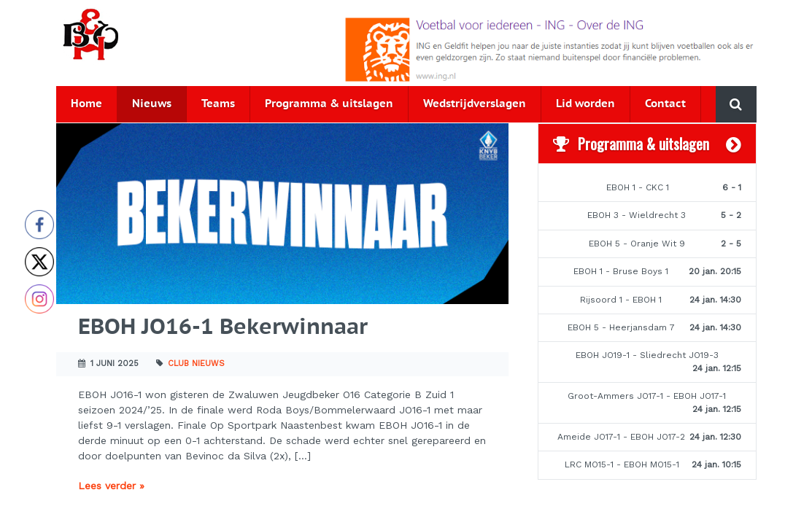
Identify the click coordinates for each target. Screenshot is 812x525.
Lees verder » (111, 486)
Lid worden (585, 104)
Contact (665, 104)
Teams (218, 104)
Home (86, 104)
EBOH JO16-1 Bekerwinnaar (223, 328)
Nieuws (152, 104)
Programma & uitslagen (329, 104)
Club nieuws (196, 363)
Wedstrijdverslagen (475, 104)
